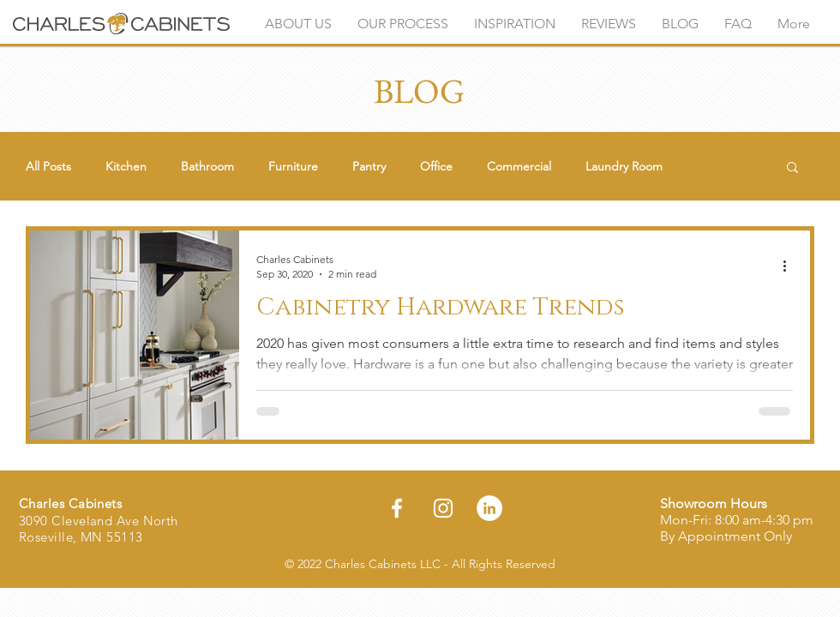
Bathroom (207, 167)
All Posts (48, 167)
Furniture (293, 167)
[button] (792, 168)
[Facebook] (397, 508)
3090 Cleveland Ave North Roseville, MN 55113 (99, 529)
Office (436, 167)
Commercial (519, 167)
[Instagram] (443, 508)
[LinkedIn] (489, 508)
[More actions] (790, 266)
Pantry (369, 167)
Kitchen (126, 167)
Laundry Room (624, 167)
